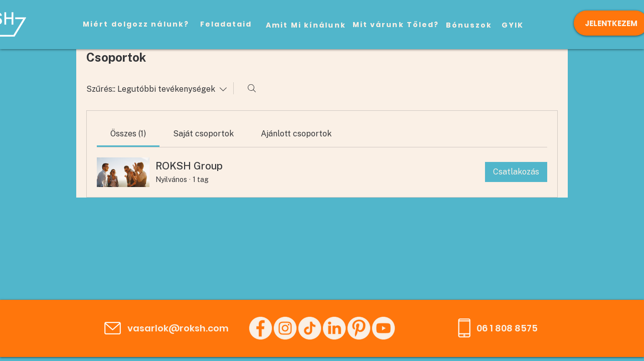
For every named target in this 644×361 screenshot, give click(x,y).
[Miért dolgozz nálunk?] (136, 24)
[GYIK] (513, 25)
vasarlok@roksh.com (178, 328)
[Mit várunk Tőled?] (396, 25)
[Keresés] (252, 88)
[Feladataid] (226, 24)
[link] (128, 134)
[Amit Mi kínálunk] (306, 25)
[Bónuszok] (469, 25)
